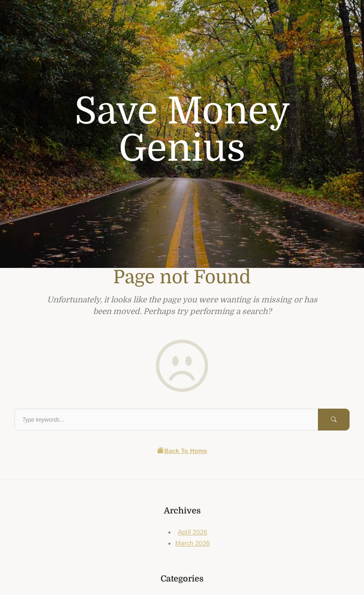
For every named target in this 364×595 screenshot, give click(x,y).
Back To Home (182, 451)
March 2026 (193, 543)
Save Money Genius (182, 130)
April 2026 (192, 532)
